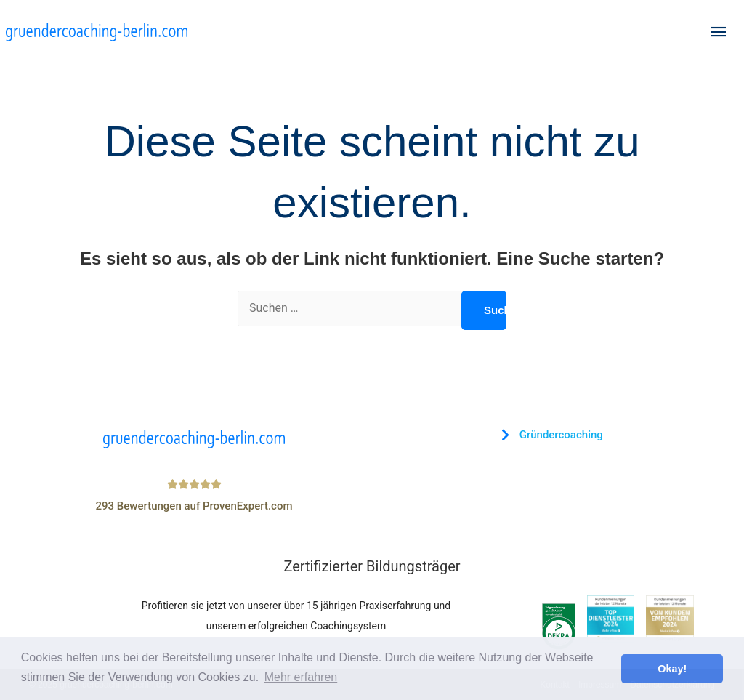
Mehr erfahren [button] (301, 677)
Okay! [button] (672, 669)
